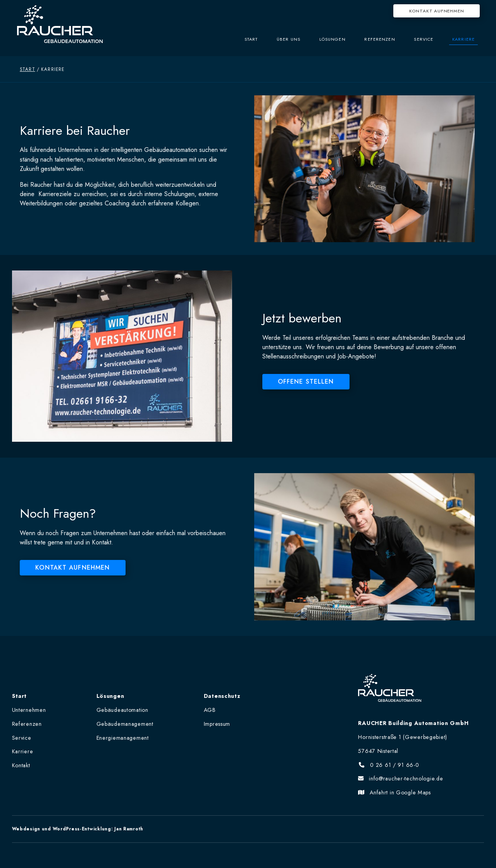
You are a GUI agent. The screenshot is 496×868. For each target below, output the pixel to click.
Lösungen (325, 43)
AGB (210, 710)
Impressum (217, 724)
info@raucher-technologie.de (400, 778)
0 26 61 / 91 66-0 (388, 765)
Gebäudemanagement (125, 724)
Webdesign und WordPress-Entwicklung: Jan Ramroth (78, 829)
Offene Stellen (306, 381)
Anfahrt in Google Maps (394, 792)
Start (239, 43)
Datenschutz (222, 696)
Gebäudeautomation (122, 710)
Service (421, 43)
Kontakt (21, 765)
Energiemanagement (123, 738)
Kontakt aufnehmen (437, 11)
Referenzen (375, 43)
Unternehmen (29, 710)
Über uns (279, 43)
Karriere (462, 43)
